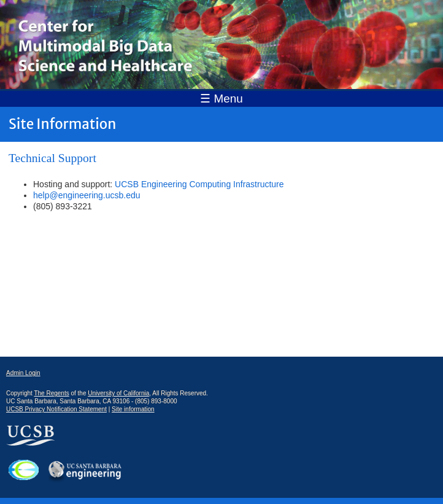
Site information (133, 409)
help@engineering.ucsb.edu (87, 195)
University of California (118, 393)
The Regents (51, 393)
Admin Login (23, 373)
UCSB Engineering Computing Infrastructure (199, 184)
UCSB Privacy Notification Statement (56, 409)
